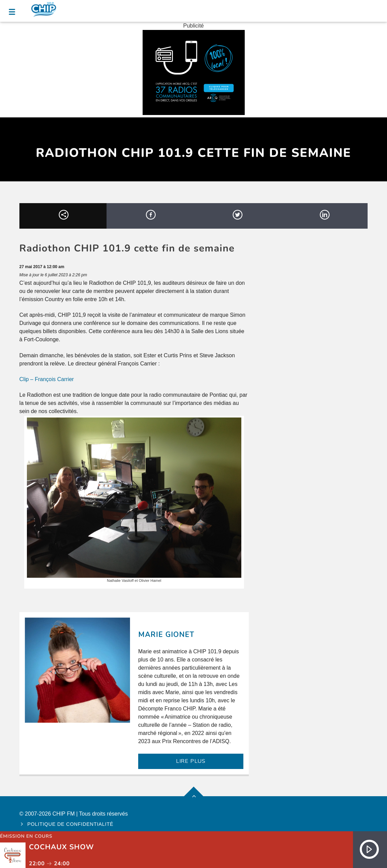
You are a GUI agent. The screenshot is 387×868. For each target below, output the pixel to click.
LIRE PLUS (191, 761)
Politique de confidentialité (70, 824)
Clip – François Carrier (47, 379)
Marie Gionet (166, 635)
